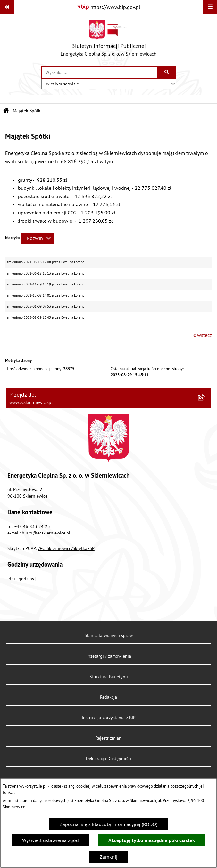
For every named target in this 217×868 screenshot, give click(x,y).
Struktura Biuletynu (109, 677)
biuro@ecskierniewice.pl (46, 533)
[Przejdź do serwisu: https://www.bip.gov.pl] (109, 7)
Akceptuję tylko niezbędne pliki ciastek (152, 840)
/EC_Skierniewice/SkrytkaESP (66, 548)
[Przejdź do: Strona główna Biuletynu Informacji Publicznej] (6, 111)
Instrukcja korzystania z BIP (109, 718)
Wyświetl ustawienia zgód (50, 840)
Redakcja (108, 697)
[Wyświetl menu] (210, 7)
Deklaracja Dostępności (109, 759)
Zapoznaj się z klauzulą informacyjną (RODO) (108, 824)
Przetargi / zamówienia (109, 656)
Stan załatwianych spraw (109, 635)
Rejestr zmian (108, 738)
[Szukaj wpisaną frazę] (167, 72)
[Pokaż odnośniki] (7, 7)
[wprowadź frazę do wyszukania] (100, 72)
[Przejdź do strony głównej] (108, 40)
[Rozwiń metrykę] (38, 238)
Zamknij (108, 857)
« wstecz (203, 335)
